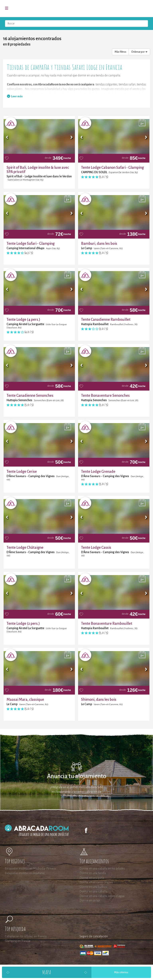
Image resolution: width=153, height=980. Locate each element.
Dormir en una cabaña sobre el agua (102, 896)
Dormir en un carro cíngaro (96, 882)
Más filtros (120, 52)
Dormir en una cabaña (93, 891)
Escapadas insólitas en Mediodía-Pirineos (30, 868)
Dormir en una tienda (93, 873)
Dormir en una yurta (92, 878)
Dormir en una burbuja (93, 887)
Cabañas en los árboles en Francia (26, 936)
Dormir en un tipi (90, 900)
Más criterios (121, 972)
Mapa (47, 972)
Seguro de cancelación (94, 936)
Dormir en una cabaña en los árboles (102, 868)
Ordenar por (139, 52)
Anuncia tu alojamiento (77, 776)
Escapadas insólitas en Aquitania (25, 873)
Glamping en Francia (18, 941)
